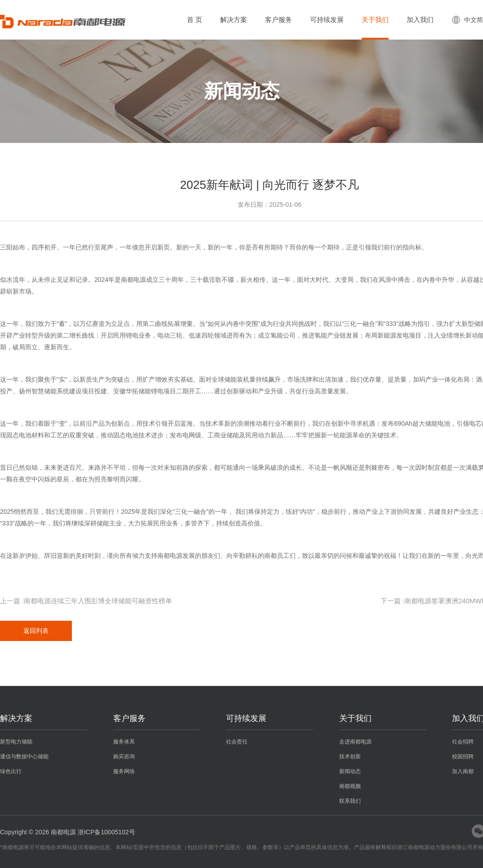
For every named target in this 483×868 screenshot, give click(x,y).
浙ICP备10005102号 (106, 832)
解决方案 (234, 20)
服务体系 (124, 742)
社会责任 (237, 742)
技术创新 (350, 757)
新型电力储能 (16, 742)
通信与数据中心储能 (24, 757)
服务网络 (124, 771)
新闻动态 (350, 771)
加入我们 (420, 20)
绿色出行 (11, 771)
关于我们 (375, 20)
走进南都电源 (355, 742)
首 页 (195, 20)
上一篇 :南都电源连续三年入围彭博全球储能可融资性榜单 (86, 601)
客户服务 (279, 20)
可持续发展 (327, 20)
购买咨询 (124, 757)
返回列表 (36, 631)
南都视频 (350, 786)
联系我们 (350, 801)
